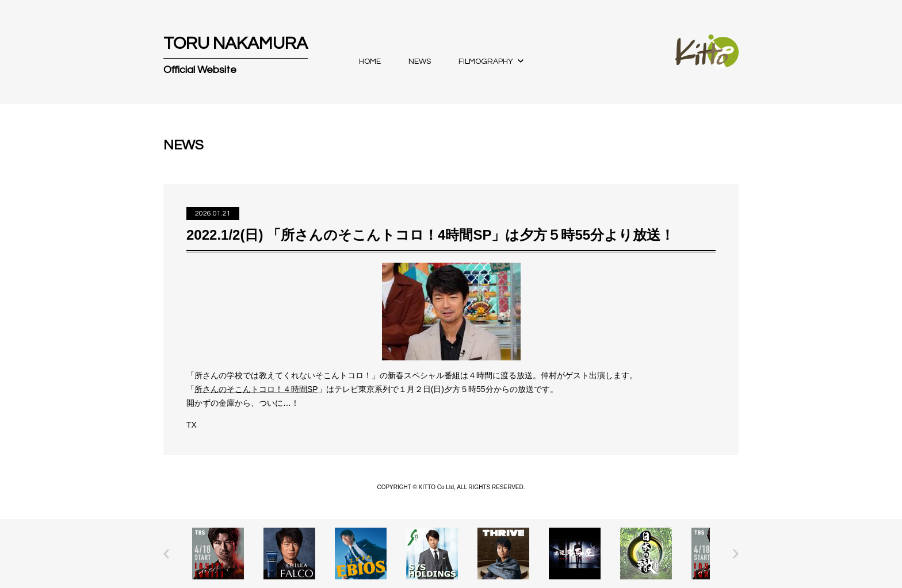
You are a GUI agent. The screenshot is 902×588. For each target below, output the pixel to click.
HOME (370, 62)
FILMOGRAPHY (486, 62)
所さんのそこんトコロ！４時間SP (256, 389)
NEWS (420, 62)
